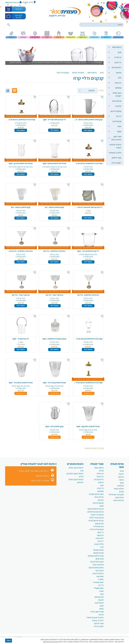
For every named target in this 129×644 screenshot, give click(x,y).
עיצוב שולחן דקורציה (117, 94)
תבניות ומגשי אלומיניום (95, 512)
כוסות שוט (100, 576)
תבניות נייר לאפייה (97, 515)
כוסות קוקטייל (99, 588)
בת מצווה (100, 535)
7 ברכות (101, 541)
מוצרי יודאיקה (117, 158)
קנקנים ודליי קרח (63, 73)
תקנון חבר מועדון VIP (116, 495)
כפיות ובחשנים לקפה (96, 568)
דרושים (121, 474)
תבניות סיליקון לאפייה (96, 521)
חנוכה (101, 591)
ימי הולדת (118, 57)
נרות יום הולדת (98, 526)
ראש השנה (100, 538)
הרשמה (17, 2)
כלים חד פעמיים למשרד (116, 146)
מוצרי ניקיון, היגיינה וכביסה (116, 138)
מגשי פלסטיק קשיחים (96, 556)
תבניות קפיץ (99, 524)
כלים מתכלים (117, 67)
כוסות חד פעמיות (78, 73)
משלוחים (121, 486)
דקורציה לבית (116, 163)
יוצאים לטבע (117, 121)
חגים (120, 78)
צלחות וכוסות (117, 47)
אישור (9, 640)
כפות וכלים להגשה (97, 562)
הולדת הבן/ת (99, 544)
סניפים (121, 492)
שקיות (119, 131)
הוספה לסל (88, 130)
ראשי (102, 73)
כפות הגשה (99, 571)
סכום (120, 52)
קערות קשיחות (98, 550)
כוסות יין (101, 579)
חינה (102, 547)
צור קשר (121, 477)
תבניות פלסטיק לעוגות (96, 509)
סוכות (102, 506)
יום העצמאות (99, 597)
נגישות (122, 480)
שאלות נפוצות (119, 489)
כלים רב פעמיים (116, 153)
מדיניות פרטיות (119, 500)
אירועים (119, 73)
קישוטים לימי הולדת (97, 529)
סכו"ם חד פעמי (98, 565)
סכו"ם (101, 471)
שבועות (101, 600)
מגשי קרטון (100, 559)
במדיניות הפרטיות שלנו (51, 642)
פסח (102, 594)
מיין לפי (101, 90)
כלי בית (119, 116)
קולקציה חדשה (116, 111)
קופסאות (118, 88)
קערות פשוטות (98, 553)
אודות (122, 471)
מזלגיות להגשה (98, 573)
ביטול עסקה (119, 497)
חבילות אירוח (117, 101)
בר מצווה (100, 532)
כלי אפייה (118, 83)
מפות (119, 126)
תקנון (122, 483)
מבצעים (118, 106)
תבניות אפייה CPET (96, 518)
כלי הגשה (118, 62)
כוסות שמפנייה (98, 582)
